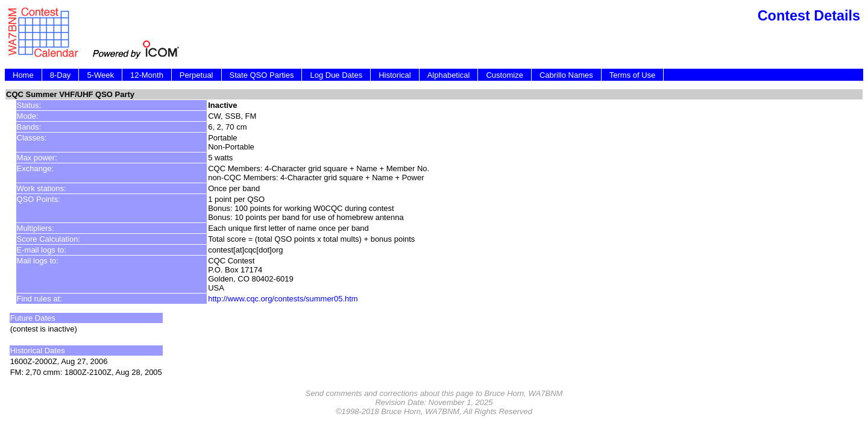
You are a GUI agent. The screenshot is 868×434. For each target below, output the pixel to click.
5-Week (100, 75)
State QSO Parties (262, 75)
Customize (504, 75)
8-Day (61, 75)
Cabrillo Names (566, 75)
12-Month (147, 75)
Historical (395, 75)
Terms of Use (633, 75)
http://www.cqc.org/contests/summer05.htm (283, 299)
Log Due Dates (336, 75)
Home (23, 75)
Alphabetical (449, 75)
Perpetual (197, 75)
